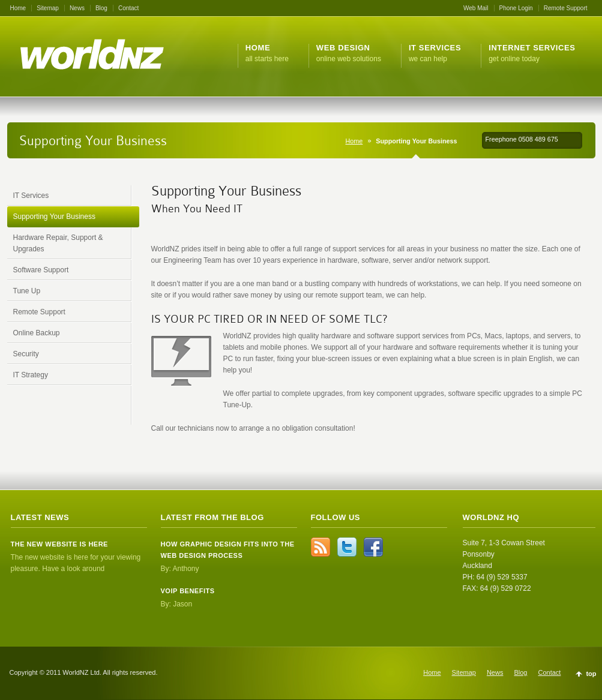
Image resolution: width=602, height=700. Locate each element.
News (77, 8)
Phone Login (516, 8)
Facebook (373, 547)
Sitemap (48, 8)
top (591, 674)
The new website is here (59, 544)
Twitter (347, 547)
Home (18, 8)
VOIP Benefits (188, 591)
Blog (101, 8)
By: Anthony (180, 569)
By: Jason (177, 604)
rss (321, 547)
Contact (128, 8)
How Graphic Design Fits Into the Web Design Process (228, 550)
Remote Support (566, 8)
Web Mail (476, 8)
